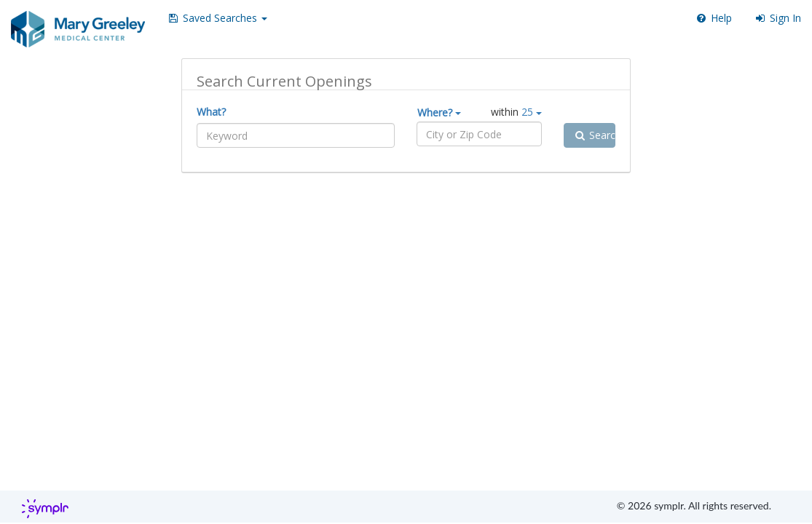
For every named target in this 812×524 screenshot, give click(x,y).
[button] (217, 18)
